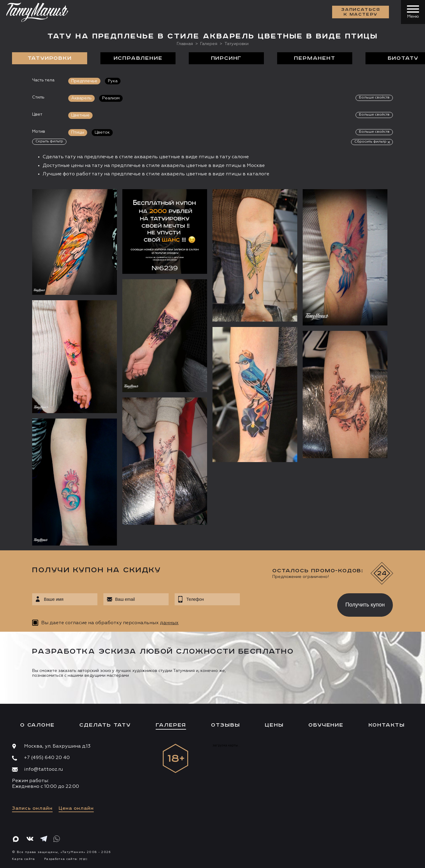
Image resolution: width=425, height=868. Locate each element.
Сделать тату (105, 725)
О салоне (37, 725)
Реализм (111, 98)
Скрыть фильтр (49, 141)
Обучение (326, 725)
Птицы (78, 132)
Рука (113, 81)
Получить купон (365, 605)
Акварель (81, 98)
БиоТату (403, 58)
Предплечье (84, 81)
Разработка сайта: (66, 859)
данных (169, 623)
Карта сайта (24, 859)
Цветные (80, 115)
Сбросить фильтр (370, 142)
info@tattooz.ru (43, 770)
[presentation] (284, 603)
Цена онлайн (76, 809)
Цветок (102, 132)
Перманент (315, 58)
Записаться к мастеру (361, 12)
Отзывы (226, 725)
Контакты (387, 725)
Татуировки (50, 58)
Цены (274, 725)
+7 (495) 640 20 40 (47, 758)
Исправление (138, 58)
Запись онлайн (32, 809)
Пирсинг (226, 58)
